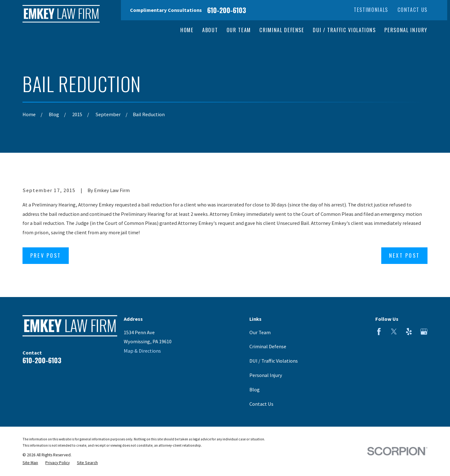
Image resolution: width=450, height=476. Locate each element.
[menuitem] (30, 463)
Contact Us (412, 10)
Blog (255, 389)
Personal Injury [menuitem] (406, 30)
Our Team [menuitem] (239, 30)
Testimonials (371, 10)
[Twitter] (394, 332)
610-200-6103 (227, 10)
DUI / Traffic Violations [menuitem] (344, 30)
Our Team (260, 332)
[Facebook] (379, 332)
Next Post (405, 255)
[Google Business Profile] (424, 332)
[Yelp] (409, 332)
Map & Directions (142, 351)
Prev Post (46, 255)
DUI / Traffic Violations (274, 361)
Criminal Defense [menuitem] (282, 30)
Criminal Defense (268, 346)
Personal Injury (266, 375)
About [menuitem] (210, 30)
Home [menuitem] (187, 30)
